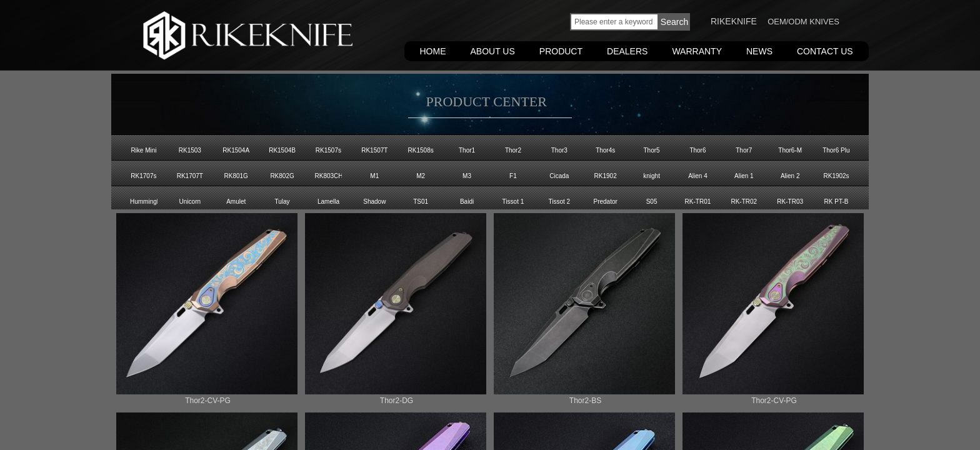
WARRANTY (697, 51)
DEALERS (627, 51)
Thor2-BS (585, 401)
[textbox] (614, 22)
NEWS (759, 51)
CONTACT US (825, 51)
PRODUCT (561, 51)
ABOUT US (493, 51)
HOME (433, 51)
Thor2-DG (397, 401)
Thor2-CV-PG (208, 401)
